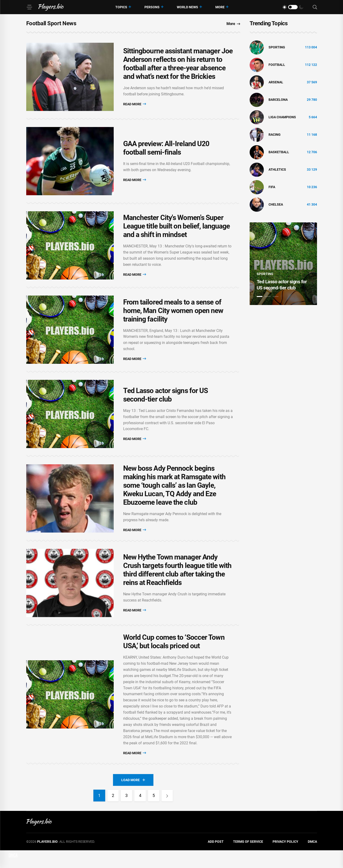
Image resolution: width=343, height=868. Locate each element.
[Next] (168, 813)
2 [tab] (268, 296)
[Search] (315, 7)
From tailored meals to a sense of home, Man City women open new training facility (173, 320)
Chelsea (276, 204)
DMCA (312, 859)
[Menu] (29, 7)
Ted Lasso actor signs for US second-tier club (166, 406)
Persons (152, 7)
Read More (135, 105)
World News (187, 7)
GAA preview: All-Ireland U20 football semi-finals (166, 152)
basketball (279, 152)
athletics (277, 169)
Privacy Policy (285, 859)
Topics (121, 7)
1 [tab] (260, 296)
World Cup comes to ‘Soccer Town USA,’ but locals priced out (174, 659)
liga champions (282, 117)
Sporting (277, 47)
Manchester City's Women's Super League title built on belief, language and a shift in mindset (177, 233)
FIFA (272, 187)
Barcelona (278, 100)
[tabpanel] (283, 264)
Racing (275, 135)
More (220, 7)
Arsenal (276, 82)
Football (277, 65)
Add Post (216, 859)
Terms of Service (248, 859)
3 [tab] (276, 296)
